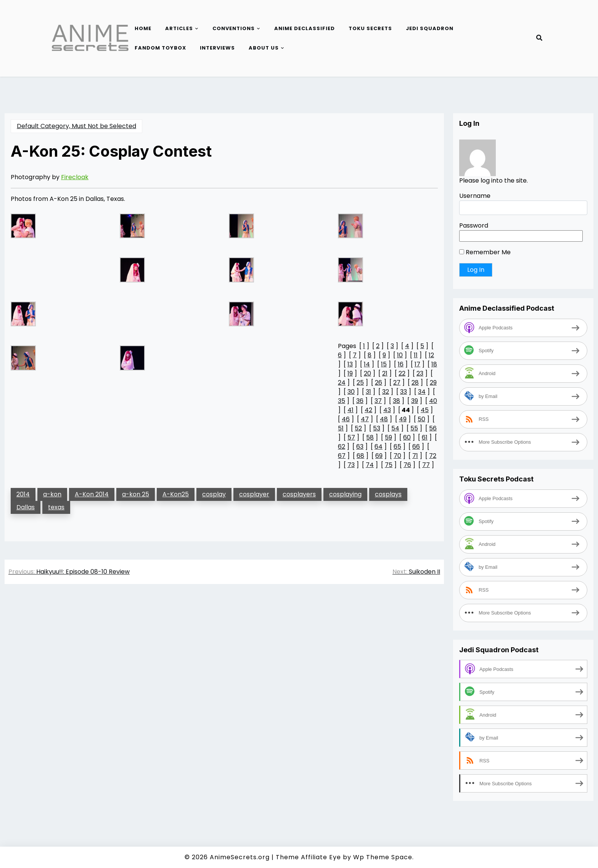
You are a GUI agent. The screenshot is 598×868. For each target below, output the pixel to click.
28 (415, 383)
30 (351, 392)
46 (346, 419)
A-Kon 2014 (92, 494)
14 (367, 364)
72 (433, 456)
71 (415, 456)
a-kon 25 (136, 494)
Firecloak (75, 177)
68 (360, 456)
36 (360, 401)
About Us (264, 48)
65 (397, 447)
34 (422, 392)
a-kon (52, 494)
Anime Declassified (305, 28)
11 (416, 355)
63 (360, 447)
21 (385, 373)
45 (425, 410)
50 (421, 419)
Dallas (26, 507)
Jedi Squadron (430, 28)
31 (368, 392)
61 (425, 437)
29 (433, 383)
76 (407, 465)
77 (426, 465)
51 (341, 428)
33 (403, 392)
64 (379, 447)
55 (414, 428)
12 (431, 355)
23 (420, 373)
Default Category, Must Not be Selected (76, 126)
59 (388, 437)
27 (397, 383)
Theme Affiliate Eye (308, 857)
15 (384, 364)
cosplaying (345, 494)
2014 (23, 494)
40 (433, 401)
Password (474, 225)
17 (417, 364)
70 (397, 456)
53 (377, 428)
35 (342, 401)
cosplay (214, 494)
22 (402, 373)
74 (370, 465)
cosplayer (254, 494)
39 (415, 401)
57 (351, 437)
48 (384, 419)
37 (378, 401)
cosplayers (299, 494)
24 (342, 383)
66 (416, 447)
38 (396, 401)
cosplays (388, 494)
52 (358, 428)
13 (350, 364)
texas (56, 507)
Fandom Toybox (160, 48)
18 (434, 364)
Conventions (234, 28)
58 (370, 437)
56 (433, 428)
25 (360, 383)
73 (351, 465)
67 (342, 456)
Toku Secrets (370, 28)
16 (401, 364)
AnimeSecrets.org (240, 857)
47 (365, 419)
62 (342, 447)
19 (350, 373)
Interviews (217, 48)
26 (379, 383)
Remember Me (485, 252)
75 (389, 465)
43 (387, 410)
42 (368, 410)
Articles (179, 28)
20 (367, 373)
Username (475, 196)
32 (386, 392)
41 (350, 410)
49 (403, 419)
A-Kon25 (176, 494)
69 (379, 456)
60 (407, 437)
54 (395, 428)
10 (400, 355)
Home (143, 28)
